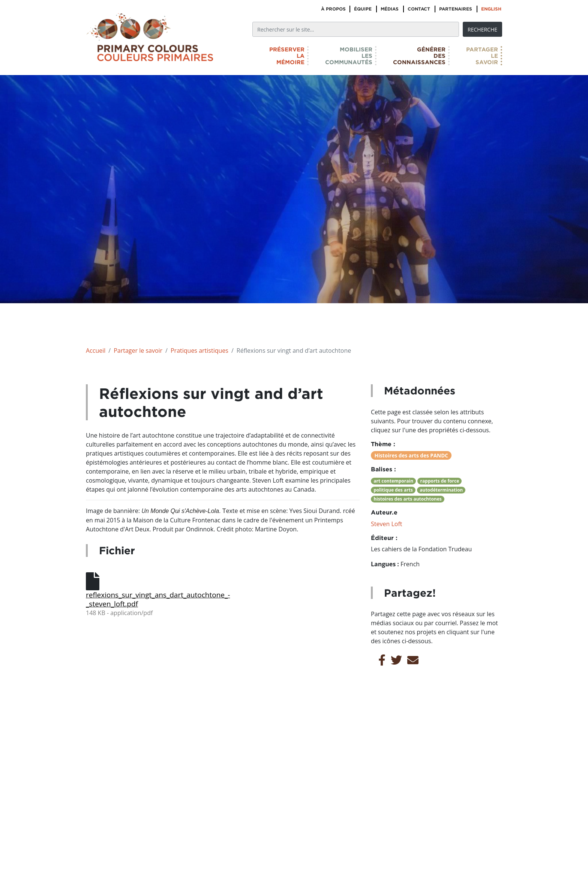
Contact (419, 9)
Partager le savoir (138, 351)
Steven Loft (386, 524)
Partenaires (456, 9)
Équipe (363, 9)
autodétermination (441, 490)
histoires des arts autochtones (408, 499)
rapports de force (440, 481)
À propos (333, 9)
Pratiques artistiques (199, 351)
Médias (390, 9)
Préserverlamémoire (287, 56)
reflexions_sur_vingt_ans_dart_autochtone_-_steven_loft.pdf (151, 599)
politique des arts (393, 490)
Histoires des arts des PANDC (411, 455)
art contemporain (393, 481)
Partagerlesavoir (482, 56)
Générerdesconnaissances (419, 56)
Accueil (96, 351)
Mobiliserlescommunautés (349, 56)
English (491, 9)
